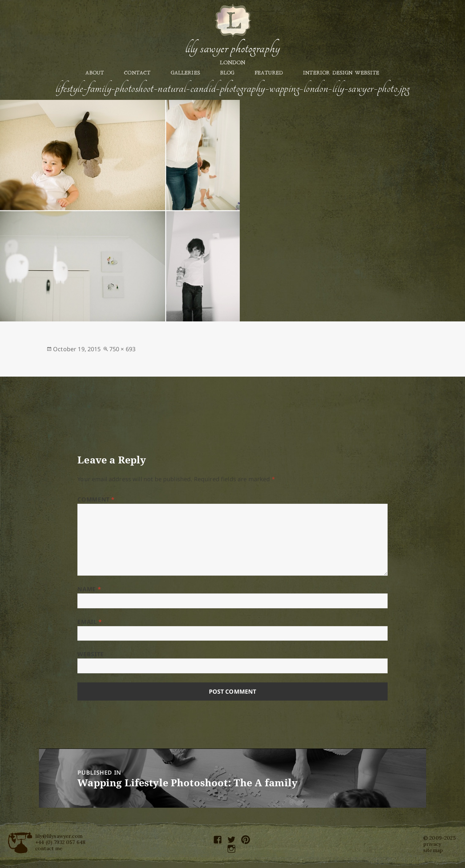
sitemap (433, 850)
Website (90, 654)
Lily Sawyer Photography (232, 48)
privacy (432, 844)
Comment (96, 499)
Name (89, 589)
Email (90, 622)
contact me (49, 848)
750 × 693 (122, 349)
